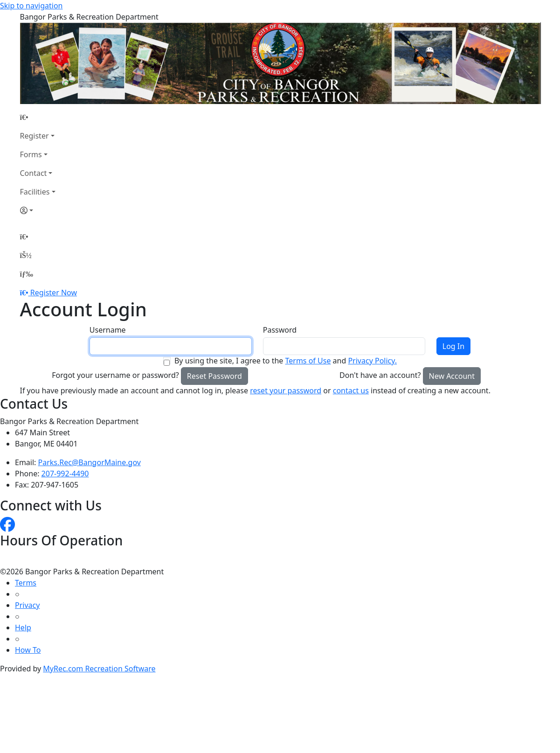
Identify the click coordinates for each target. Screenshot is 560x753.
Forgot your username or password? (115, 375)
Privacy (27, 605)
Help (23, 627)
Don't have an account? (380, 375)
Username (108, 330)
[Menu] (27, 274)
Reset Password (214, 376)
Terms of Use (308, 361)
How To (28, 650)
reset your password (286, 390)
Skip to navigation (31, 6)
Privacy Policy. (372, 361)
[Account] (38, 210)
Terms (26, 583)
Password (280, 330)
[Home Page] (38, 117)
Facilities (35, 192)
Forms (31, 154)
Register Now (54, 293)
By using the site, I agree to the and (286, 361)
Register (35, 136)
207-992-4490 (65, 474)
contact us (351, 390)
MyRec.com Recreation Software (99, 669)
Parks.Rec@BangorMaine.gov (90, 462)
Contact (34, 173)
